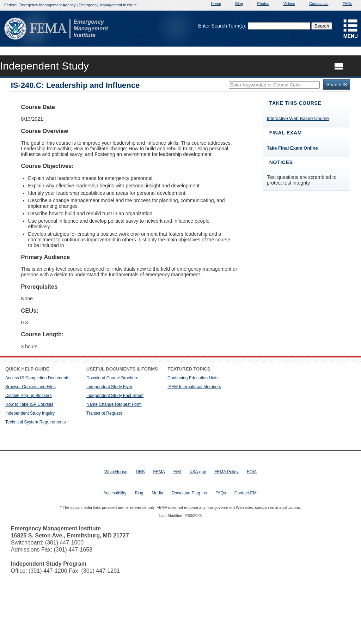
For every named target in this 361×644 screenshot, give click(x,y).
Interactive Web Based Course (298, 118)
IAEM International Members (194, 387)
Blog (239, 4)
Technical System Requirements (35, 422)
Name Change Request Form (114, 404)
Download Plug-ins (189, 493)
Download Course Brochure (112, 378)
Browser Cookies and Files (30, 387)
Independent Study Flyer (109, 387)
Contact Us (319, 4)
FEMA (159, 472)
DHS (140, 472)
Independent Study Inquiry (30, 413)
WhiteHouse (116, 472)
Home (216, 4)
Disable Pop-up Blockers (28, 396)
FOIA (252, 472)
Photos (263, 4)
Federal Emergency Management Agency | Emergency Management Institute (71, 5)
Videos (289, 4)
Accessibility (115, 493)
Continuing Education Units (193, 378)
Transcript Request (104, 413)
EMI (177, 472)
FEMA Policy (226, 472)
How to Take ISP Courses (29, 404)
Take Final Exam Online (292, 148)
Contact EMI (246, 493)
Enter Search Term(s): (222, 26)
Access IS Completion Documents (37, 378)
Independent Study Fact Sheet (115, 396)
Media (157, 493)
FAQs (347, 4)
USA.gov (198, 472)
